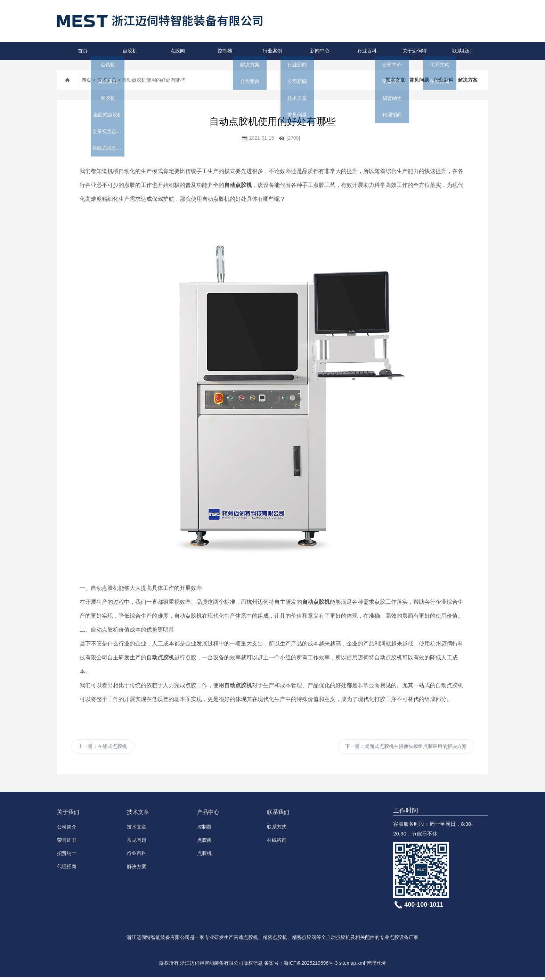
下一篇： (406, 748)
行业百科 (365, 51)
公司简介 (67, 830)
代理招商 (67, 870)
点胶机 (128, 51)
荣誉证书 (67, 843)
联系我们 (460, 51)
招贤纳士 (67, 856)
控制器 (223, 51)
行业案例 (270, 51)
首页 (81, 51)
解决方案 (468, 80)
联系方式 (277, 830)
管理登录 (376, 966)
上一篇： (103, 748)
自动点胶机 (238, 185)
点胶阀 (175, 51)
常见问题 (419, 80)
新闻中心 (318, 51)
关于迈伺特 (412, 51)
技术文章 (107, 80)
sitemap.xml (352, 966)
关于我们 (68, 815)
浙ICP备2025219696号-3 (311, 966)
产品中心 (208, 815)
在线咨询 (277, 843)
